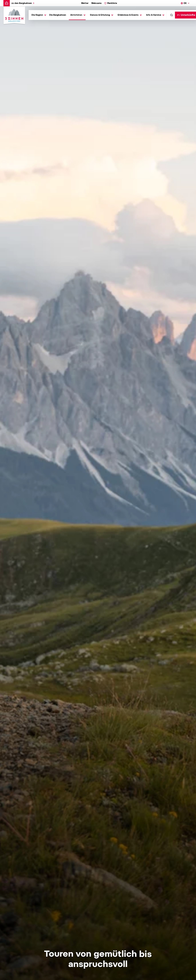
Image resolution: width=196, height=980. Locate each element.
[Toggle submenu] (38, 15)
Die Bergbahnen (58, 15)
